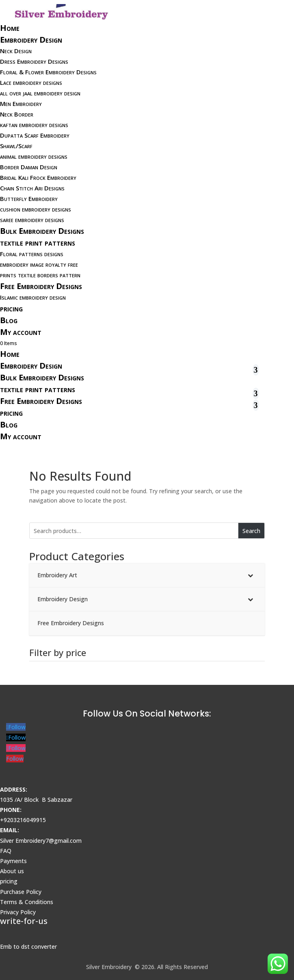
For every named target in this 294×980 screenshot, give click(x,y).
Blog (9, 320)
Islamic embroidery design (33, 297)
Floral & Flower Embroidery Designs (48, 72)
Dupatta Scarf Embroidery (35, 135)
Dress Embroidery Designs (34, 61)
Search (251, 531)
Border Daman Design (29, 167)
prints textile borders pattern (40, 275)
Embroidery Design (31, 40)
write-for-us (24, 921)
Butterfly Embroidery (29, 199)
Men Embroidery (21, 104)
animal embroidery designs (34, 156)
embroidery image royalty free (39, 264)
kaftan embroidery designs (34, 125)
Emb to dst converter (28, 947)
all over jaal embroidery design (40, 93)
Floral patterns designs (32, 254)
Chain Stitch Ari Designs (32, 188)
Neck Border (17, 114)
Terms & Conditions (27, 902)
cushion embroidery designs (36, 209)
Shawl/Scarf (16, 146)
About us (12, 871)
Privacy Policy (18, 912)
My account (21, 332)
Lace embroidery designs (31, 82)
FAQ (6, 851)
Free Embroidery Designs (41, 286)
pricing (11, 308)
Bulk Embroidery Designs (42, 231)
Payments (13, 861)
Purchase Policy (21, 892)
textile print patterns (38, 243)
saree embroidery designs (32, 220)
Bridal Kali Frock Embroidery (38, 177)
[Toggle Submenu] (251, 575)
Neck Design (16, 51)
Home (10, 28)
